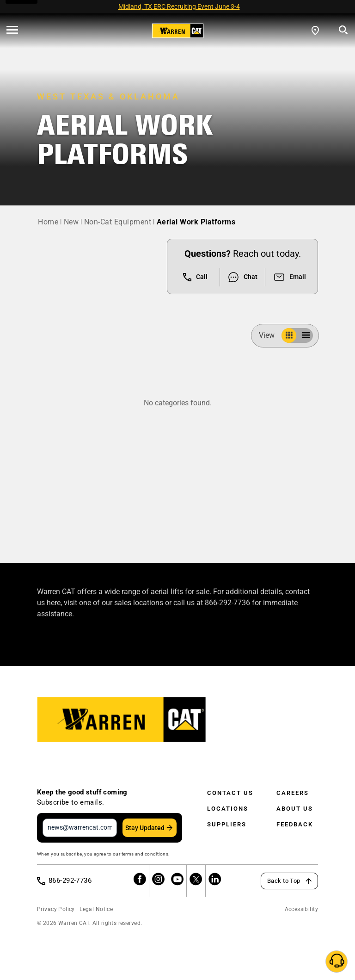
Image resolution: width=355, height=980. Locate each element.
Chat (242, 277)
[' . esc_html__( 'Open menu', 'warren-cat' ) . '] (12, 31)
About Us (295, 809)
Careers (293, 793)
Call (195, 277)
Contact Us (230, 793)
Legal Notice (96, 909)
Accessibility (301, 909)
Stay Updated (145, 828)
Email (290, 277)
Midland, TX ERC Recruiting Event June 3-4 (179, 6)
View (270, 335)
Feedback (295, 824)
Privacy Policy (56, 909)
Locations (228, 809)
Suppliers (227, 824)
